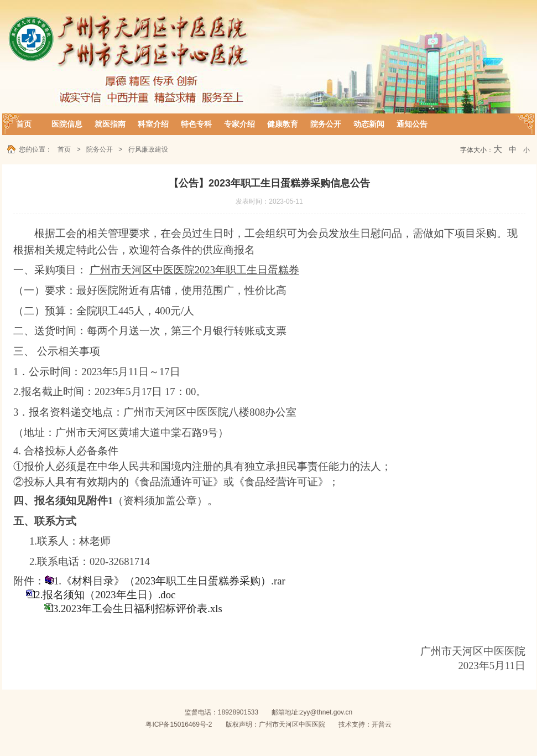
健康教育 (283, 124)
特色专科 (196, 124)
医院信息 (67, 124)
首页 (24, 124)
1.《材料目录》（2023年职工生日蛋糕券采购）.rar (170, 581)
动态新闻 (369, 124)
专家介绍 (239, 124)
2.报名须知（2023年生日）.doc (105, 595)
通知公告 (412, 124)
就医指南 (110, 124)
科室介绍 (153, 124)
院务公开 (326, 124)
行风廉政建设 (148, 149)
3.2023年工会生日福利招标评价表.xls (138, 609)
